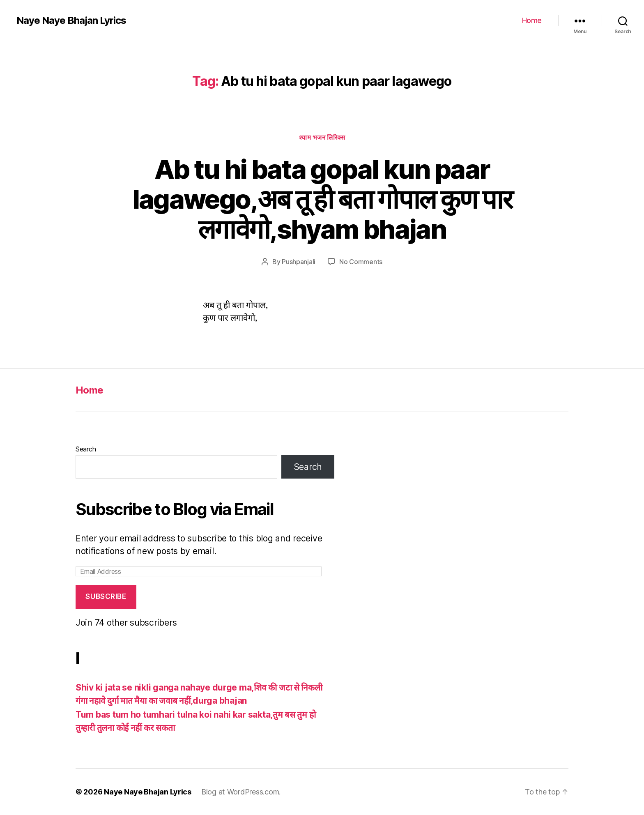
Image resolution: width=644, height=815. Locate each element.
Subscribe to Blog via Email (175, 509)
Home (532, 20)
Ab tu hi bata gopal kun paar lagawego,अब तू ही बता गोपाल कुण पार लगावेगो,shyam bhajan (322, 199)
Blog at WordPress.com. (241, 792)
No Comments (361, 262)
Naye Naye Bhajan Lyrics (71, 21)
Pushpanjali (299, 262)
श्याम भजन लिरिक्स (322, 138)
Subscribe (106, 596)
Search (86, 449)
